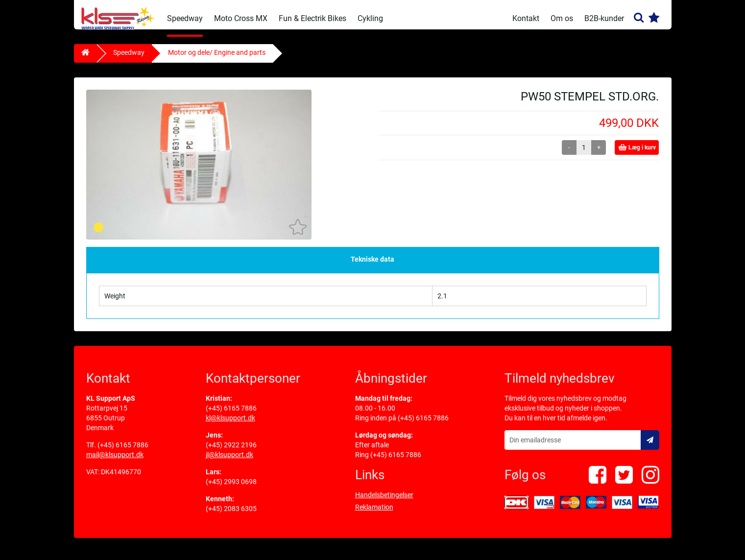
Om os (562, 18)
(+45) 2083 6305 (231, 516)
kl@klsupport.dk (230, 425)
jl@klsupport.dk (229, 462)
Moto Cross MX (241, 18)
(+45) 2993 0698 (231, 489)
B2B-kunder (604, 18)
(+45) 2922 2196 (231, 452)
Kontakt (526, 18)
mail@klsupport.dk (115, 462)
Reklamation (374, 514)
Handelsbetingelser (384, 502)
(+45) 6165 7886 (123, 452)
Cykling (370, 18)
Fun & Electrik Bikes (312, 18)
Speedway (185, 18)
